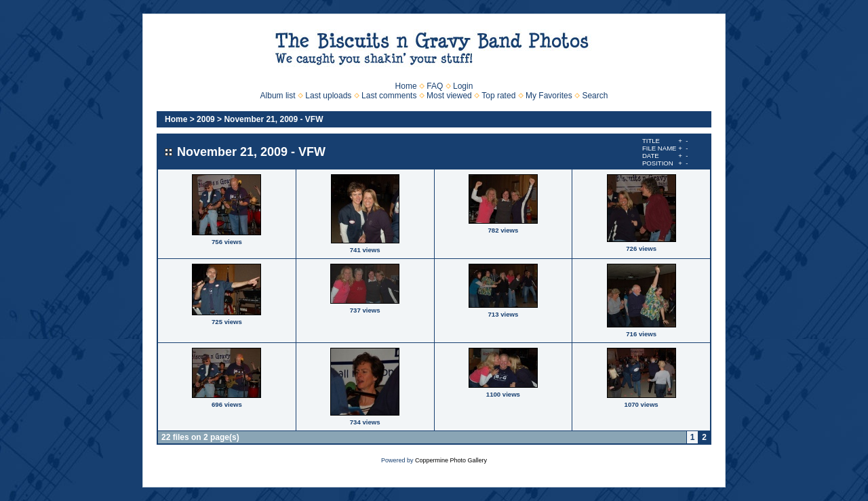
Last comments (389, 96)
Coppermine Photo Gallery (451, 460)
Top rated (498, 96)
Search (595, 96)
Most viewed (449, 96)
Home (406, 86)
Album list (278, 96)
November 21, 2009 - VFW (273, 119)
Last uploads (328, 96)
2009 (206, 119)
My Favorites (549, 96)
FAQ (435, 86)
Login (463, 86)
